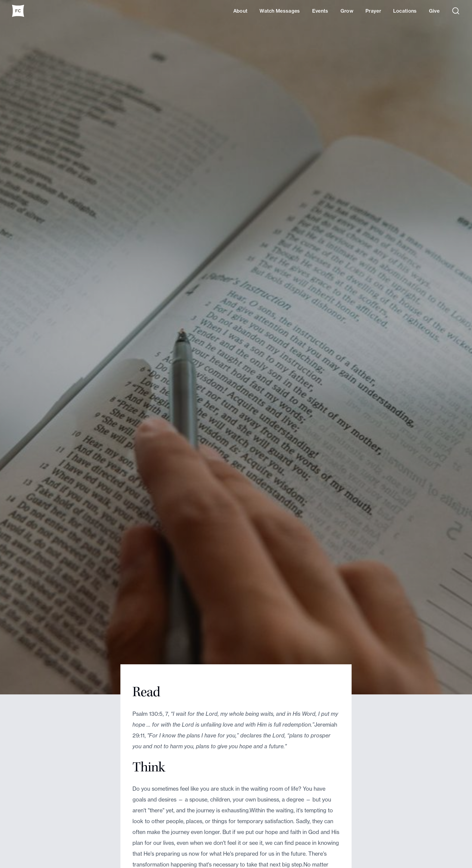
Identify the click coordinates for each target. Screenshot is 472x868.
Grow (347, 11)
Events (320, 11)
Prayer (373, 11)
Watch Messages (280, 11)
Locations (405, 11)
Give (434, 11)
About (241, 11)
